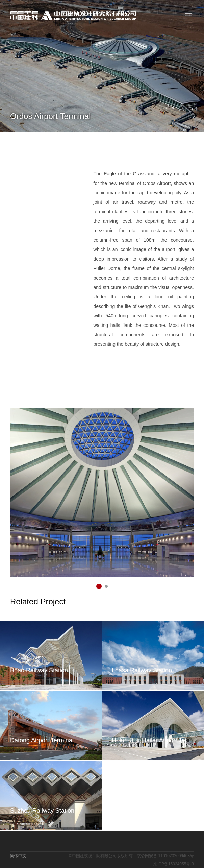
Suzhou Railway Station (42, 811)
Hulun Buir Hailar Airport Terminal (153, 740)
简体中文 (18, 856)
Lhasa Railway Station (142, 670)
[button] (99, 586)
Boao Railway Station (39, 670)
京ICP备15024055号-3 (174, 864)
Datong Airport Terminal (42, 740)
